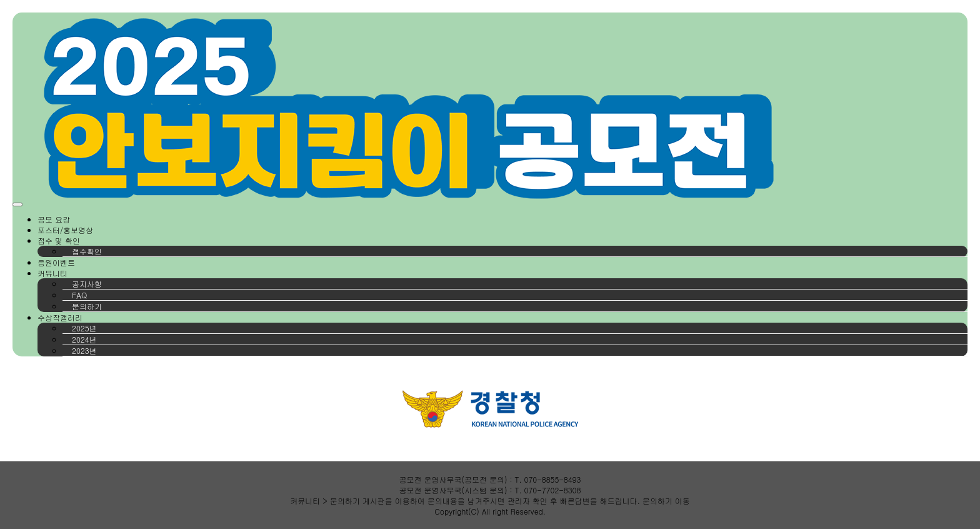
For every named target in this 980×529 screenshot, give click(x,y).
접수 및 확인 (59, 240)
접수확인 (87, 251)
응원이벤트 (56, 262)
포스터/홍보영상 (65, 230)
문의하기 (87, 306)
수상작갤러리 (60, 317)
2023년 (84, 350)
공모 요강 (54, 219)
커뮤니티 (52, 273)
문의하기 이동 (666, 501)
